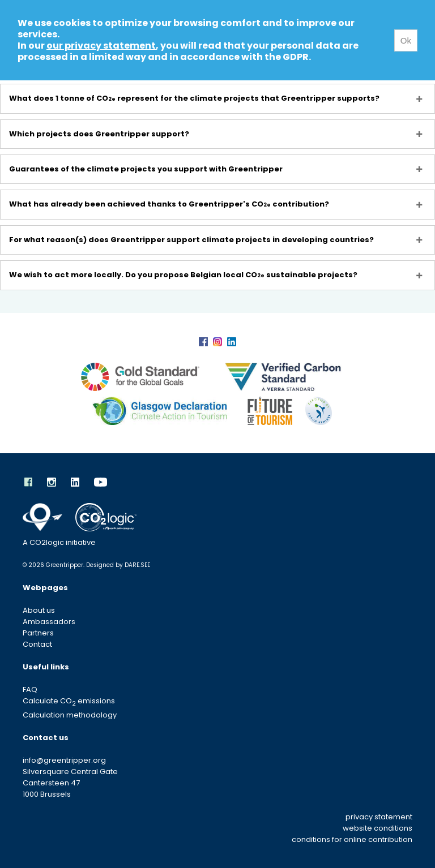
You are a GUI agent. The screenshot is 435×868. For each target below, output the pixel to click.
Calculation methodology (70, 715)
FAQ (30, 689)
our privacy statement (101, 46)
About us (39, 610)
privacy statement (379, 817)
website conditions (378, 828)
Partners (38, 633)
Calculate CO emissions (69, 701)
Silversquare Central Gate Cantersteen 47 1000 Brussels (70, 783)
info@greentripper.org (64, 760)
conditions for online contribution (352, 839)
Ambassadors (49, 622)
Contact (37, 644)
